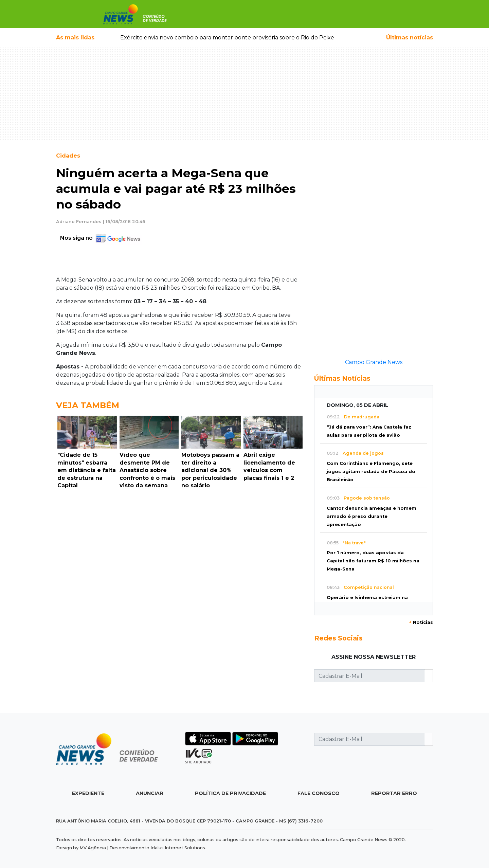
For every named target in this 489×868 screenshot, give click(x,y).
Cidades (68, 156)
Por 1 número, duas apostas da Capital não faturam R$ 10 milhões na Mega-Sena (373, 561)
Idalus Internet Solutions (178, 848)
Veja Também (88, 405)
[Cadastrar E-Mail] (369, 676)
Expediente (88, 793)
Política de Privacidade (230, 793)
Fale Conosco (319, 793)
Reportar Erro (394, 793)
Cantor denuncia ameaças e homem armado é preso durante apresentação (372, 516)
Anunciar (150, 793)
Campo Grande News (374, 362)
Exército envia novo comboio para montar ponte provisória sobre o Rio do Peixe (227, 38)
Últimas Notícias (342, 378)
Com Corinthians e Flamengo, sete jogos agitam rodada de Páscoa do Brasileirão (371, 472)
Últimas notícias (410, 38)
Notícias (421, 622)
